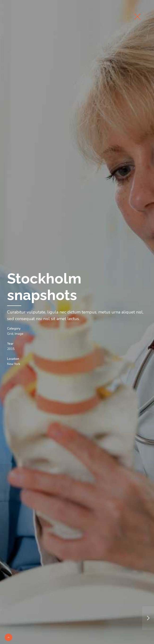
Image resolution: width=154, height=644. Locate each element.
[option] (77, 322)
